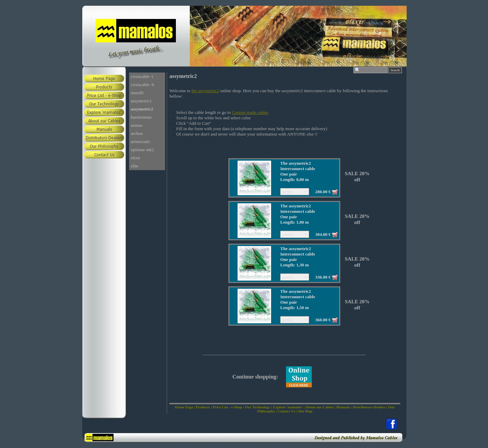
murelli (137, 93)
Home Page (184, 407)
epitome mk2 (142, 150)
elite (135, 166)
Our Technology (257, 407)
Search (395, 70)
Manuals (343, 407)
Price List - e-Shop (227, 407)
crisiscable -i (142, 76)
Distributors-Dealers (369, 407)
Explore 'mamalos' (288, 407)
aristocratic (141, 141)
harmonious (141, 117)
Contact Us (286, 411)
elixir (135, 158)
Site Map (305, 411)
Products (203, 407)
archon (137, 133)
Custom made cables (250, 112)
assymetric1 (141, 101)
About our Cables (319, 407)
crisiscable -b (143, 85)
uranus (137, 125)
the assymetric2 (205, 91)
